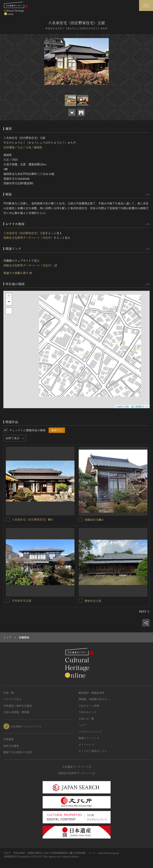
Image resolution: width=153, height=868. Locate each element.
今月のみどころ (88, 712)
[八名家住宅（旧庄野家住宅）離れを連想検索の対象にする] (8, 519)
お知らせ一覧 (86, 719)
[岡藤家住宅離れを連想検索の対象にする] (81, 520)
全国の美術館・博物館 (16, 712)
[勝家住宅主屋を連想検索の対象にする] (81, 601)
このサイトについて (90, 732)
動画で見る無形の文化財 (18, 752)
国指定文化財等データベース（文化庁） (28, 238)
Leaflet (119, 407)
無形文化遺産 (11, 746)
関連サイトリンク (89, 738)
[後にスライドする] (144, 611)
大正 (20, 147)
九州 (28, 147)
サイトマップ (86, 745)
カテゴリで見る (12, 699)
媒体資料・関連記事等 (91, 693)
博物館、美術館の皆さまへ (94, 699)
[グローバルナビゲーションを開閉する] (146, 5)
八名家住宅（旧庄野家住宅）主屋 (24, 233)
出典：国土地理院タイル (137, 407)
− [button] (9, 302)
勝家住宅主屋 (93, 601)
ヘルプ (82, 725)
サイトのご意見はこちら (93, 751)
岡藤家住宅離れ (94, 520)
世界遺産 (9, 739)
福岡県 (38, 147)
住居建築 (9, 147)
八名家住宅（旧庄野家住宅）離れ (33, 519)
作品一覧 (9, 693)
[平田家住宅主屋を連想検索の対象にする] (8, 601)
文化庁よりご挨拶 (89, 706)
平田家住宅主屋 (22, 601)
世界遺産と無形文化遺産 (18, 706)
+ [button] (9, 296)
